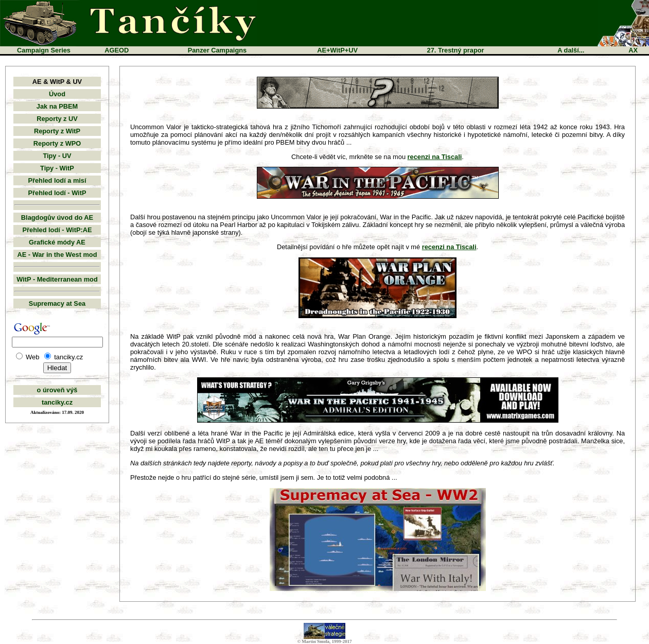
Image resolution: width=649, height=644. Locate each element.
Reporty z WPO (57, 143)
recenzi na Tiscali (435, 157)
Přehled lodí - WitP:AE (57, 230)
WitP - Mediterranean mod (57, 279)
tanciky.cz (57, 402)
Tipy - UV (57, 156)
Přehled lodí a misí (57, 180)
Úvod (57, 94)
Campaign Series (44, 50)
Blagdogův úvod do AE (57, 217)
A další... (571, 50)
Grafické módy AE (57, 242)
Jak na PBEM (57, 106)
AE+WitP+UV (337, 50)
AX (633, 50)
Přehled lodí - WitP (57, 193)
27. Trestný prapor (456, 50)
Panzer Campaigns (217, 50)
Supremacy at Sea (57, 303)
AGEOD (117, 50)
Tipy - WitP (57, 168)
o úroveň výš (57, 390)
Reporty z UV (57, 119)
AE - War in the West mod (57, 255)
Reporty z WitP (57, 131)
